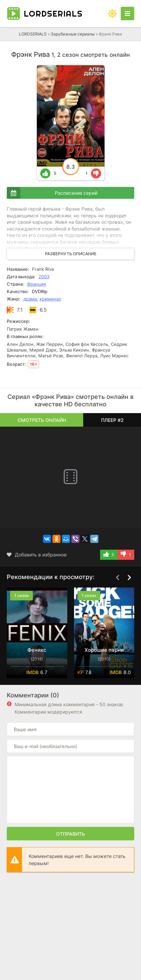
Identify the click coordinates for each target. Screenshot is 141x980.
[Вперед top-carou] (129, 577)
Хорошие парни (104, 650)
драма (30, 299)
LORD (53, 14)
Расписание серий (76, 193)
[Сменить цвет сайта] (112, 14)
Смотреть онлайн (42, 420)
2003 (44, 277)
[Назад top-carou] (117, 577)
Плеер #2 (112, 420)
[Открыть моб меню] (127, 14)
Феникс (37, 650)
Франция (37, 284)
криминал (50, 299)
